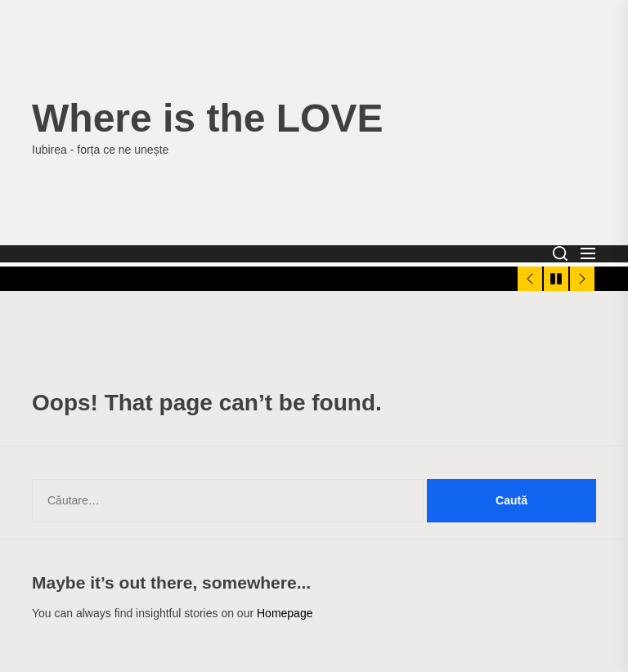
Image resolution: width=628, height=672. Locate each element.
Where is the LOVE (207, 118)
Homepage (285, 613)
